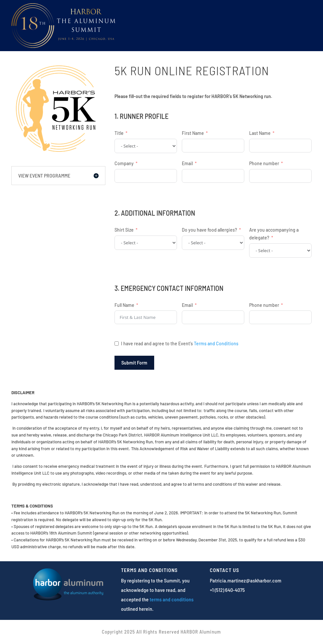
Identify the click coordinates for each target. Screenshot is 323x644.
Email (187, 163)
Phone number (264, 163)
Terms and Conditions (216, 343)
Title (119, 133)
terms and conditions (172, 599)
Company (124, 163)
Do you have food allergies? (209, 230)
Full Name (124, 305)
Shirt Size (124, 230)
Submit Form (134, 363)
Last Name (260, 133)
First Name (193, 133)
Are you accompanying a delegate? (274, 234)
